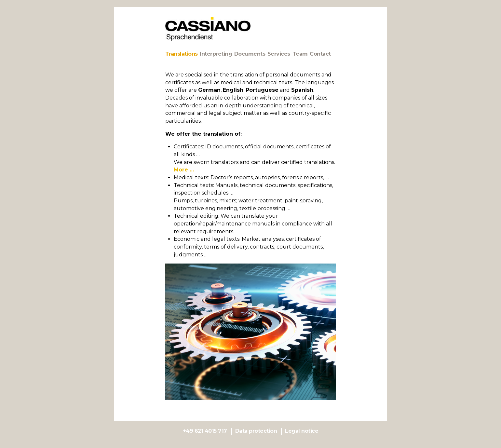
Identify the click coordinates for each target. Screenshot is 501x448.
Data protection (256, 431)
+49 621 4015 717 (205, 431)
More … (184, 170)
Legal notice (302, 431)
